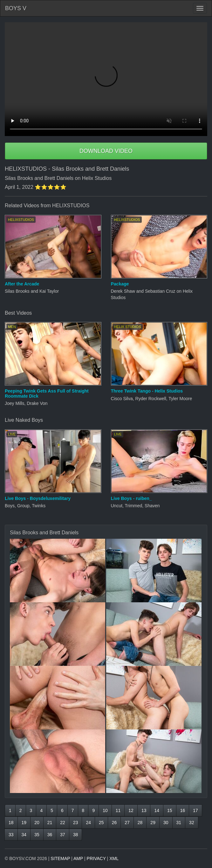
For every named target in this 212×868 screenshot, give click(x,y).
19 (24, 823)
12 (131, 810)
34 (24, 835)
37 (63, 835)
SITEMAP (60, 858)
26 (114, 823)
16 (183, 810)
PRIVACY (96, 858)
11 (118, 810)
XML (114, 858)
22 (63, 823)
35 (37, 835)
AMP (78, 858)
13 (144, 810)
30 (166, 823)
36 (50, 835)
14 (157, 810)
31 (179, 823)
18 (11, 823)
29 (153, 823)
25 (101, 823)
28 (140, 823)
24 (88, 823)
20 (37, 823)
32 (192, 823)
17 (195, 810)
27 (127, 823)
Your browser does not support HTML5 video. (106, 79)
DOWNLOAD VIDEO (106, 151)
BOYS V (16, 8)
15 (170, 810)
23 (76, 823)
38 (76, 835)
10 (105, 810)
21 (50, 823)
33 (11, 835)
